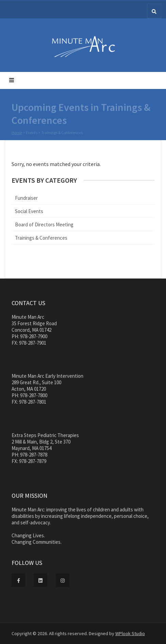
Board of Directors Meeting (44, 224)
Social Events (29, 211)
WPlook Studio (130, 633)
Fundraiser (26, 198)
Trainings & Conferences (41, 238)
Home (17, 133)
